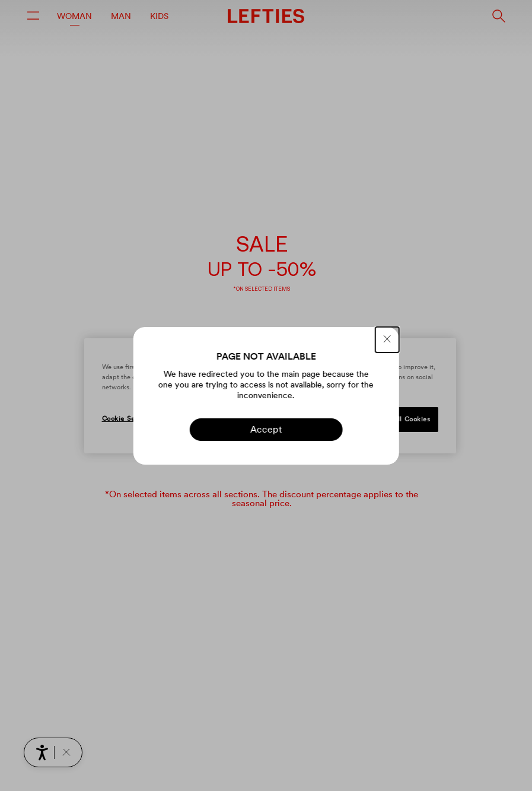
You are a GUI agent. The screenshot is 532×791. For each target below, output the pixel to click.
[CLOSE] (387, 340)
